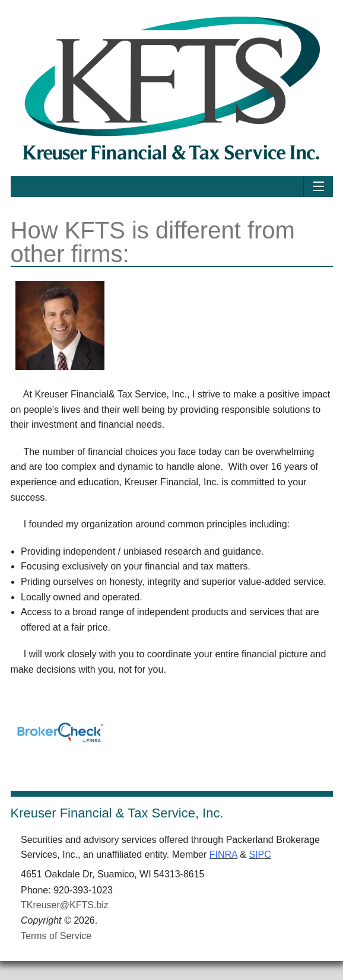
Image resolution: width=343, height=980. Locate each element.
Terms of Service (56, 936)
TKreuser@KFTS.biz (65, 905)
